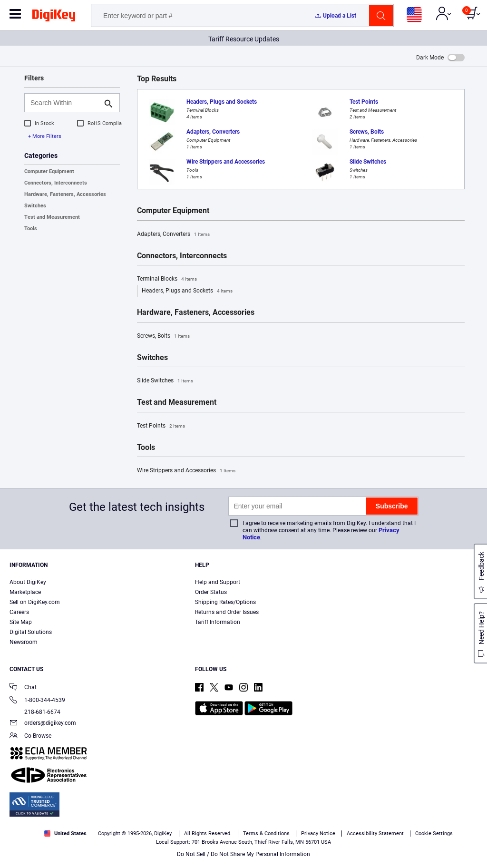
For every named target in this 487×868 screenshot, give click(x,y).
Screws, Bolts (163, 336)
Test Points (161, 426)
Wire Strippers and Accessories (186, 471)
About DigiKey (28, 582)
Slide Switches (165, 381)
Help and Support (218, 582)
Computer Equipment (49, 171)
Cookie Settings (434, 834)
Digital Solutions (31, 632)
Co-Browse (30, 736)
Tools (31, 229)
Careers (19, 612)
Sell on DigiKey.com (35, 602)
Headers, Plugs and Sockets (187, 291)
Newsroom (24, 642)
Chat (23, 688)
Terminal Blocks (167, 279)
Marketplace (25, 592)
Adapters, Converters (173, 234)
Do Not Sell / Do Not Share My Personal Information (243, 854)
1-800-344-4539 (37, 701)
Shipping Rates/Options (225, 602)
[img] (54, 17)
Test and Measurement (52, 217)
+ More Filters (45, 136)
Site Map (21, 622)
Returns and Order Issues (227, 612)
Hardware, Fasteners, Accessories (65, 194)
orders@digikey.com (43, 724)
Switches (35, 206)
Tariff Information (218, 622)
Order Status (211, 592)
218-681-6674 (35, 712)
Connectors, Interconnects (56, 183)
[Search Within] (64, 103)
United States (65, 834)
